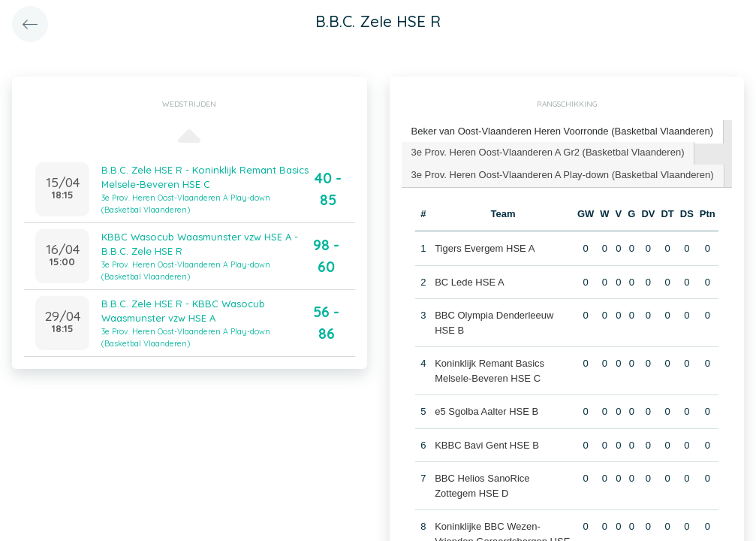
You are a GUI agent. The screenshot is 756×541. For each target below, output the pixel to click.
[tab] (563, 132)
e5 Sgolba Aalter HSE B (486, 411)
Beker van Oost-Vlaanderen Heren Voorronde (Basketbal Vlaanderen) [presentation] (563, 131)
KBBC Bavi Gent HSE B (487, 445)
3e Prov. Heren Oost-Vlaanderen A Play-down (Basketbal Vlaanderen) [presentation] (563, 175)
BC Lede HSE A (470, 282)
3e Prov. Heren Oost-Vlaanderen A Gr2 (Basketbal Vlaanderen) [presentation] (548, 152)
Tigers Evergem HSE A (485, 248)
